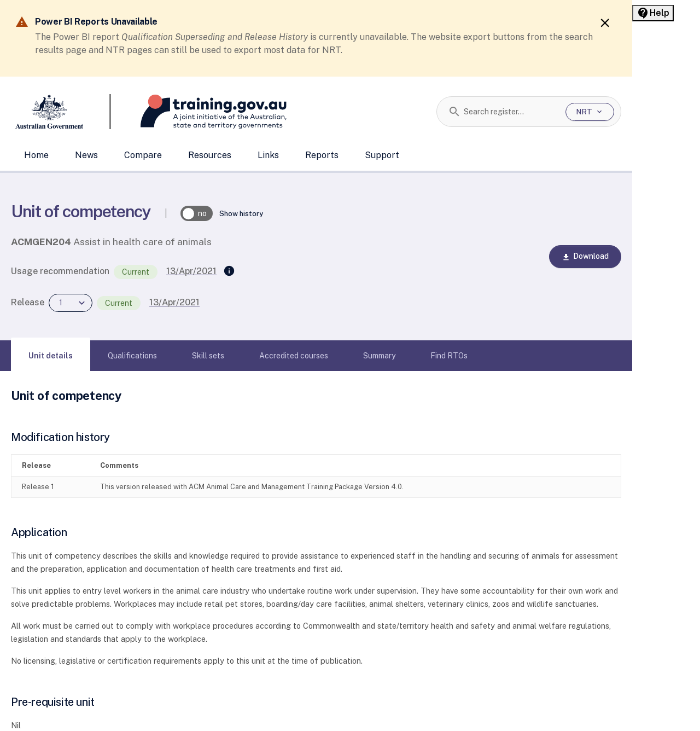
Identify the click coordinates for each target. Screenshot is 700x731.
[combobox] (511, 112)
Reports (322, 155)
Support (382, 155)
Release (28, 302)
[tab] (51, 356)
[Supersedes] (229, 271)
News (86, 155)
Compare (143, 155)
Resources (210, 155)
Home (36, 155)
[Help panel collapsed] (653, 13)
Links (268, 155)
